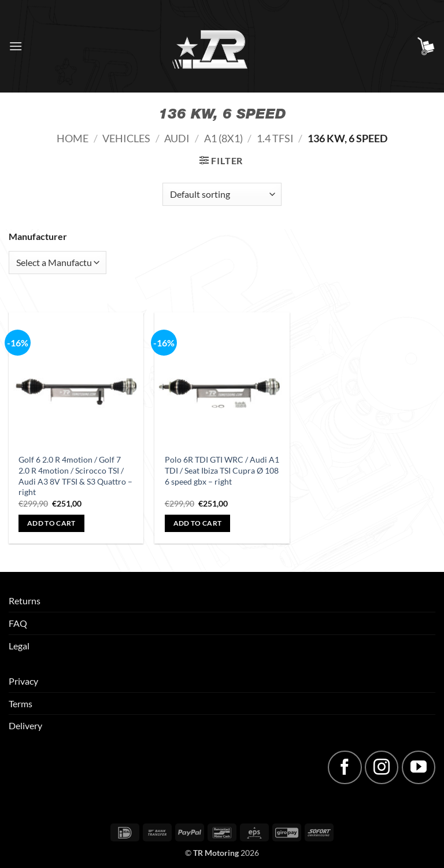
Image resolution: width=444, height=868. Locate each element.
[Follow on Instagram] (382, 767)
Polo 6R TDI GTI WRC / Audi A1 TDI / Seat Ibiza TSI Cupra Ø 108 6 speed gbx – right (222, 470)
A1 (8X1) (223, 138)
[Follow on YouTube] (419, 767)
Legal (19, 646)
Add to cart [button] (51, 523)
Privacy (23, 681)
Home (73, 138)
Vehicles (126, 138)
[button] (16, 46)
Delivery (25, 725)
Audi (177, 138)
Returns (25, 601)
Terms (21, 703)
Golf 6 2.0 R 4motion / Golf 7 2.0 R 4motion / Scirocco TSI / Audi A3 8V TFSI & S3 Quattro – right (75, 476)
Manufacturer (38, 236)
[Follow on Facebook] (345, 767)
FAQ (18, 623)
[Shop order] (222, 194)
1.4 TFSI (275, 138)
